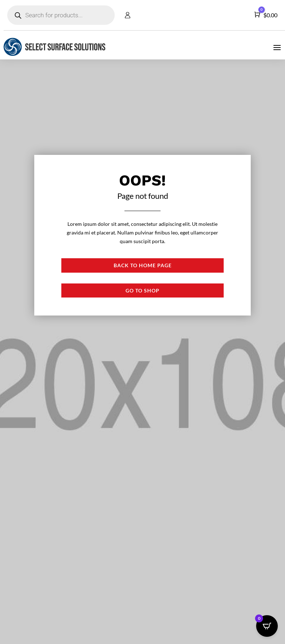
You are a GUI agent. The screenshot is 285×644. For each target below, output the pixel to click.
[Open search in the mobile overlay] (61, 15)
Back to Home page (143, 265)
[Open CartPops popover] (267, 626)
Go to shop (142, 290)
